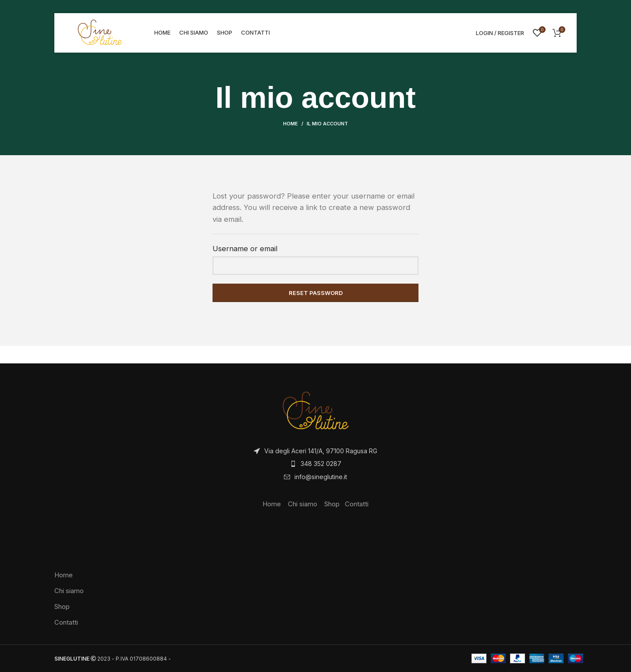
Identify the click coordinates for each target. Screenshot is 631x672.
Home (291, 124)
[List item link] (315, 464)
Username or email (245, 249)
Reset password (316, 293)
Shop (332, 504)
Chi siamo (303, 504)
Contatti (357, 504)
